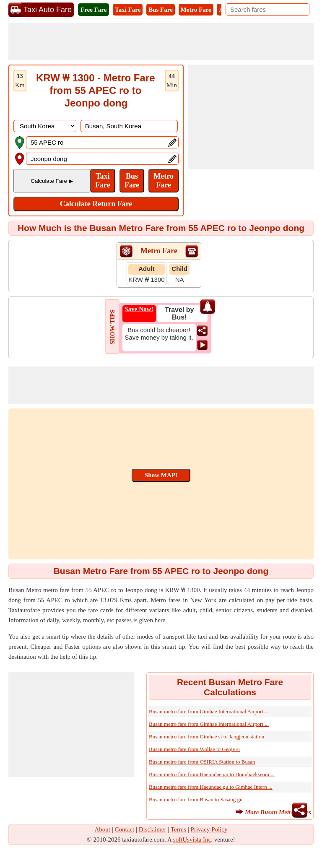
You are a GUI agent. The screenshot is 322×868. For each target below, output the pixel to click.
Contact (125, 829)
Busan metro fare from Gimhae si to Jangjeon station (206, 737)
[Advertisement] (161, 42)
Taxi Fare (128, 10)
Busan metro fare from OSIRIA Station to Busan (202, 762)
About (103, 829)
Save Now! (139, 309)
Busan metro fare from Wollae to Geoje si (194, 749)
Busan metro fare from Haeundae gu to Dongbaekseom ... (212, 774)
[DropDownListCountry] (45, 126)
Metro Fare (196, 10)
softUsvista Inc (192, 839)
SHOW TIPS (112, 327)
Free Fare (93, 10)
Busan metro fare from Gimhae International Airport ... (209, 711)
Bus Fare (161, 10)
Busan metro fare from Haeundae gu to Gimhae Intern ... (211, 787)
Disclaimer (153, 829)
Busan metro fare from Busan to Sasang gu (196, 799)
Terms (178, 829)
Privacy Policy (209, 829)
